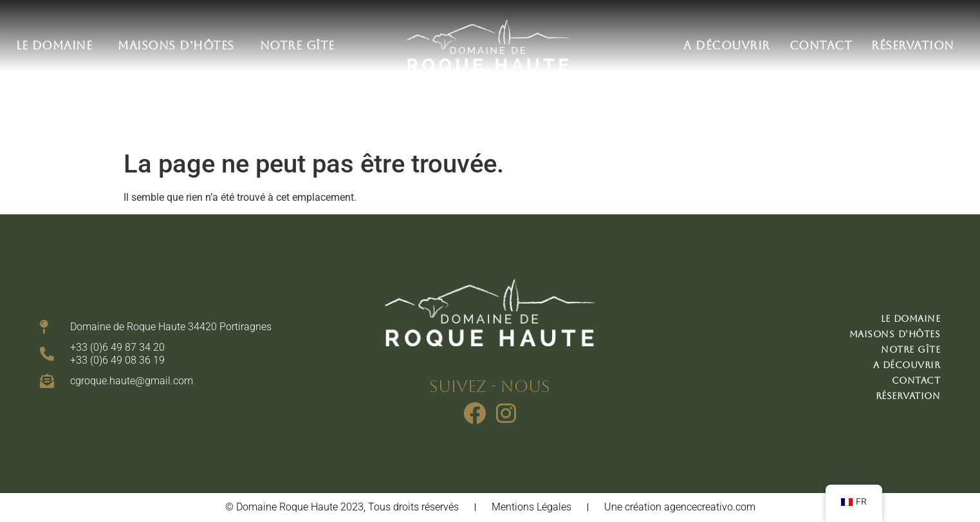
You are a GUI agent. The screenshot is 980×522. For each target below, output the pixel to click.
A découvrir (727, 45)
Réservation (913, 45)
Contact (821, 45)
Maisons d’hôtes (179, 45)
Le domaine (57, 45)
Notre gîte (297, 45)
